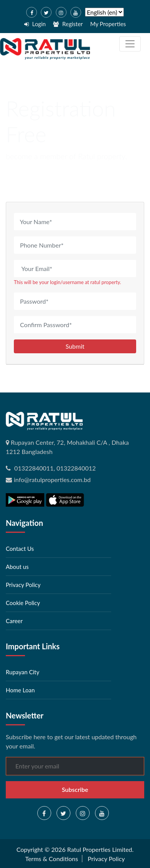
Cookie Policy (23, 603)
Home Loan (20, 690)
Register (68, 24)
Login (35, 24)
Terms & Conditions (52, 859)
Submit (75, 346)
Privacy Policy (23, 585)
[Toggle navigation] (130, 44)
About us (17, 567)
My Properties (108, 24)
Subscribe (75, 789)
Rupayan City (22, 672)
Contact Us (20, 549)
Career (14, 621)
